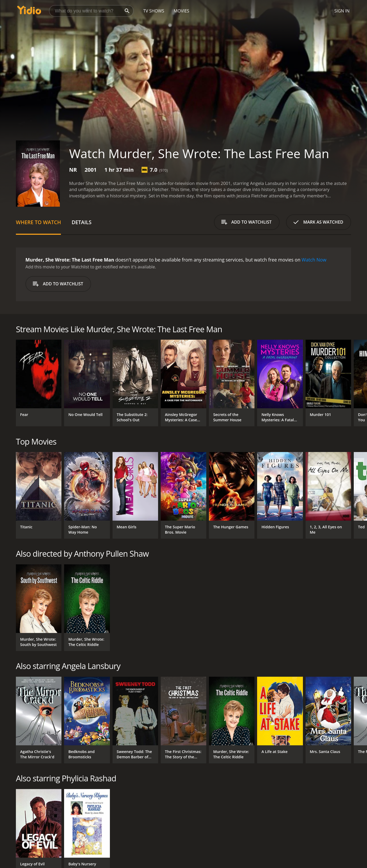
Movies (182, 11)
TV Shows (154, 11)
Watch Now (314, 260)
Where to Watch (38, 222)
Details (81, 222)
